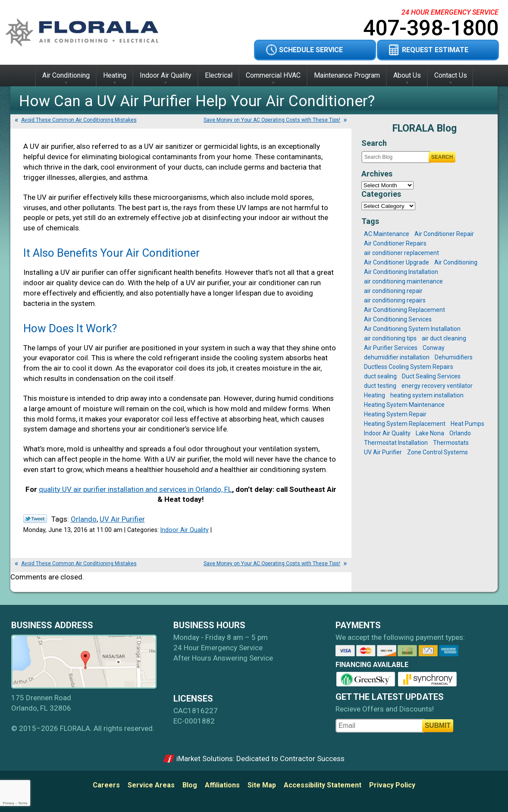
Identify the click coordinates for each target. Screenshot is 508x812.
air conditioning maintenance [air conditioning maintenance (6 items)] (403, 281)
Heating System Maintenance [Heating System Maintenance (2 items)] (404, 405)
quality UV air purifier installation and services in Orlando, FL (135, 489)
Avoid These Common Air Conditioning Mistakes (79, 120)
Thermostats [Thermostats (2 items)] (451, 443)
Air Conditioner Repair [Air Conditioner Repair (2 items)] (444, 234)
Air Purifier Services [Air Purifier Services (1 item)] (391, 348)
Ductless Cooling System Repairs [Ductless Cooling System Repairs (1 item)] (409, 367)
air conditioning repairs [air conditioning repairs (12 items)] (395, 300)
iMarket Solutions (205, 758)
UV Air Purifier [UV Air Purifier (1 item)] (383, 452)
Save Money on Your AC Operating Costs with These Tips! (272, 120)
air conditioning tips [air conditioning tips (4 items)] (390, 338)
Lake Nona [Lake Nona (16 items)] (430, 433)
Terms (23, 803)
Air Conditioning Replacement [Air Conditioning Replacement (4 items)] (405, 310)
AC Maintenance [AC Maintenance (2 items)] (387, 234)
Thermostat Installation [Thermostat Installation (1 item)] (396, 443)
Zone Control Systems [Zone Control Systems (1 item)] (437, 452)
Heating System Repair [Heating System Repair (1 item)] (395, 414)
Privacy (8, 803)
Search (442, 157)
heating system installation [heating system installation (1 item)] (427, 395)
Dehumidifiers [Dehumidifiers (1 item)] (454, 357)
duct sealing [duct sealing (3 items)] (380, 376)
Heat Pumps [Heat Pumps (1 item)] (467, 424)
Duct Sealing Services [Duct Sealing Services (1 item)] (431, 376)
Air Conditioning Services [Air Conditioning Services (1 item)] (398, 319)
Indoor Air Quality (185, 530)
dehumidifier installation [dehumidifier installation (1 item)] (397, 357)
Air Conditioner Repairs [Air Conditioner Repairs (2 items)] (395, 243)
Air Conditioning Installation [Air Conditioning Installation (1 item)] (401, 272)
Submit (438, 725)
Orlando (84, 519)
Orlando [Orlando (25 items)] (460, 433)
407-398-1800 (431, 28)
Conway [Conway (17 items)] (434, 348)
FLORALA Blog (425, 128)
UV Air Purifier (122, 519)
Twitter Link (35, 519)
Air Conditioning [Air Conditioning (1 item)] (456, 262)
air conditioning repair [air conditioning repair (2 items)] (393, 291)
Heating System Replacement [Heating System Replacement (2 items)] (405, 424)
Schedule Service (311, 50)
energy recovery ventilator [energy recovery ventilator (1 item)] (437, 386)
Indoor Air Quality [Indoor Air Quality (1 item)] (387, 433)
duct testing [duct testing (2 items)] (380, 386)
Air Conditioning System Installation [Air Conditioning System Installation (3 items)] (412, 329)
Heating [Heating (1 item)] (375, 395)
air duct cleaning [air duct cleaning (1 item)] (444, 338)
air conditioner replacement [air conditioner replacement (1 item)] (401, 253)
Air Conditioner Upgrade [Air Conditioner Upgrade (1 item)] (397, 262)
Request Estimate (435, 50)
